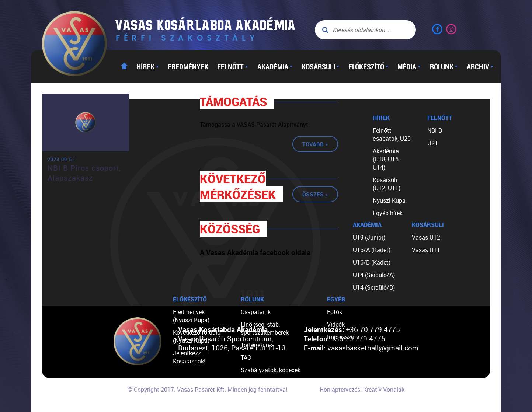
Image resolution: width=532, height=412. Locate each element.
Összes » (315, 194)
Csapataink (256, 312)
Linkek (249, 395)
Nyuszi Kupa (389, 200)
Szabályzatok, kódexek (271, 370)
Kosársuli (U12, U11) (387, 184)
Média (409, 66)
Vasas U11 (426, 250)
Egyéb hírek (388, 213)
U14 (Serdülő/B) (374, 287)
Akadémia (275, 66)
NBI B (435, 130)
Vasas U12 (426, 237)
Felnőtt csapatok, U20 (392, 135)
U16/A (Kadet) (372, 250)
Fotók (335, 312)
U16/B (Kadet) (372, 262)
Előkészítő (368, 66)
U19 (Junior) (369, 237)
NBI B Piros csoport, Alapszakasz (84, 173)
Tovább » (315, 144)
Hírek (148, 66)
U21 (433, 143)
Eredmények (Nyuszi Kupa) (191, 316)
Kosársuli (321, 66)
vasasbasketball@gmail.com (373, 348)
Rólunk (444, 66)
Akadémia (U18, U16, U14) (386, 159)
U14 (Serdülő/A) (374, 275)
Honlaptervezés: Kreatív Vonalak (362, 390)
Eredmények (188, 66)
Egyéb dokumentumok (270, 383)
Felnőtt (233, 66)
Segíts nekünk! (260, 408)
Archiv (480, 66)
